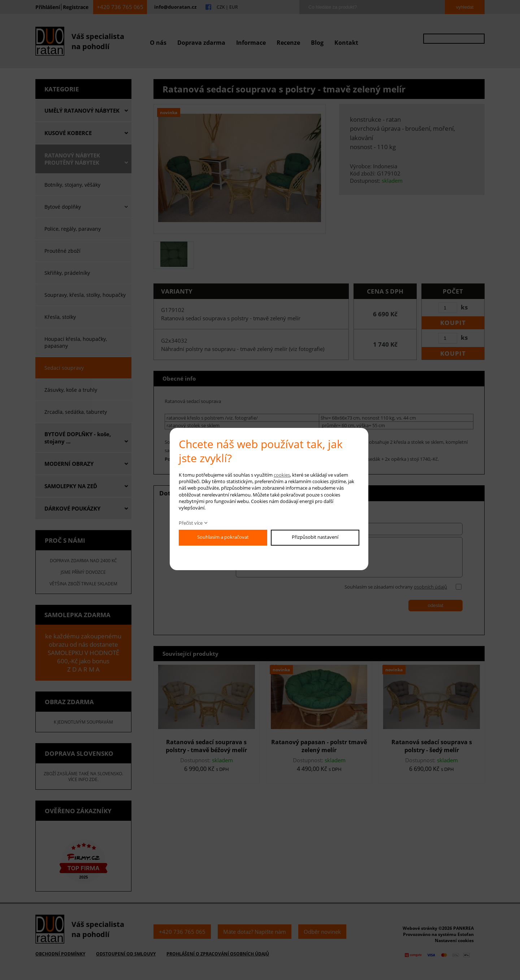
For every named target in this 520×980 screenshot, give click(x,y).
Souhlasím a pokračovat (223, 537)
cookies (282, 475)
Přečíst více (191, 523)
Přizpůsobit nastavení (315, 537)
